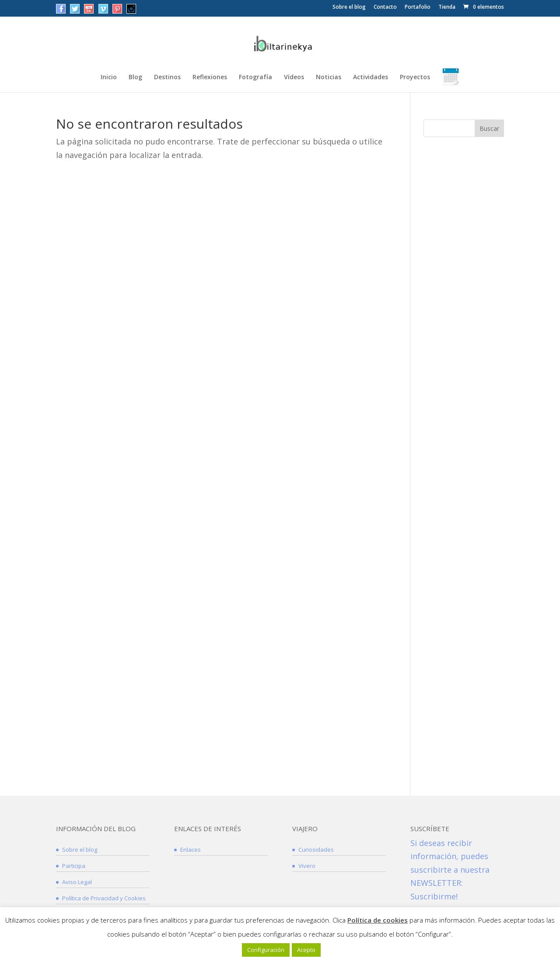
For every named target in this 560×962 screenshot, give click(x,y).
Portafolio (418, 7)
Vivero (307, 866)
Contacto (385, 7)
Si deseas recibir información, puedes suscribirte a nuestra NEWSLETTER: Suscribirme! (450, 870)
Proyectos (415, 77)
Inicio (109, 77)
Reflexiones (210, 77)
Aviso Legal (77, 882)
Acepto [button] (306, 950)
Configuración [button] (266, 950)
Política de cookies (378, 920)
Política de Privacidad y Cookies (104, 898)
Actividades (371, 77)
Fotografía (255, 77)
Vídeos (294, 77)
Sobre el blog (349, 7)
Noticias (329, 77)
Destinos (167, 77)
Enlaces (191, 850)
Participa (74, 866)
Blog (135, 77)
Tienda (447, 7)
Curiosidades (316, 850)
